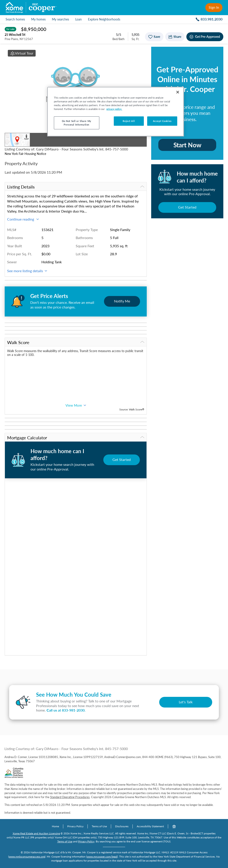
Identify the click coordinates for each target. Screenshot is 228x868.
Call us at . (66, 710)
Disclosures (122, 826)
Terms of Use (99, 826)
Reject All (129, 121)
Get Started (187, 207)
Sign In (214, 7)
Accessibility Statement (150, 826)
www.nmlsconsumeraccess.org (27, 857)
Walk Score (76, 342)
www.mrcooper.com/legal (102, 857)
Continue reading (23, 219)
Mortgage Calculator (76, 438)
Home (55, 826)
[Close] (178, 92)
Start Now (187, 145)
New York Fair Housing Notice (25, 154)
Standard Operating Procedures (70, 797)
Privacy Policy (75, 826)
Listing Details (76, 187)
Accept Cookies (162, 121)
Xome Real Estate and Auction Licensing (36, 833)
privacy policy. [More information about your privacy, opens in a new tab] (114, 109)
